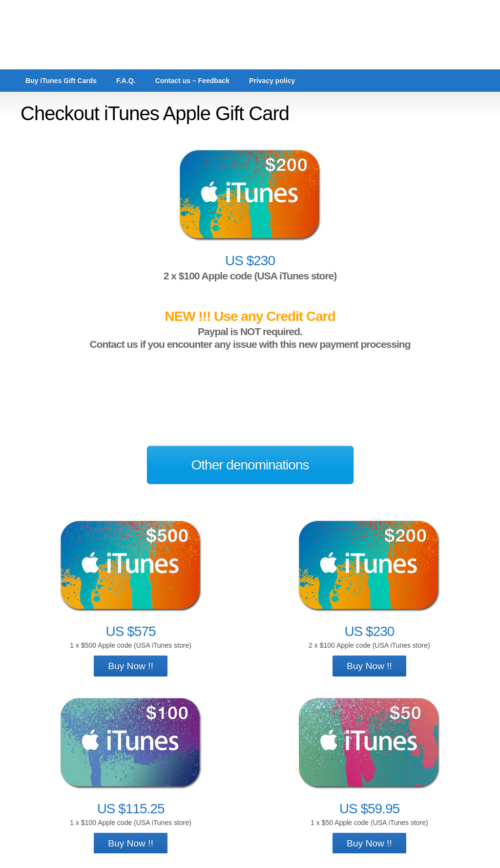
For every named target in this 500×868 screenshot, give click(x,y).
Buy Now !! (131, 666)
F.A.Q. (126, 81)
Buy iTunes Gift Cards (61, 81)
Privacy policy (272, 81)
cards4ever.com (250, 35)
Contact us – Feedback (193, 81)
